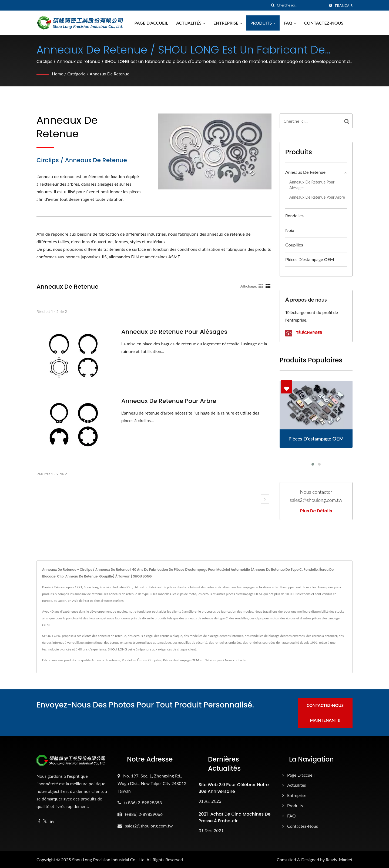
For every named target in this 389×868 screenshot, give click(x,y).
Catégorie (77, 74)
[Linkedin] (52, 821)
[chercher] (273, 5)
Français (344, 6)
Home (58, 74)
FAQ (290, 23)
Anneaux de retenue (110, 74)
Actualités (191, 23)
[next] (265, 499)
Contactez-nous (324, 23)
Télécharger (304, 333)
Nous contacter (236, 660)
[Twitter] (45, 821)
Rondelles (294, 216)
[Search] (301, 5)
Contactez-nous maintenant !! (326, 712)
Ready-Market (339, 859)
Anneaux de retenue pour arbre (169, 401)
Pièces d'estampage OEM (310, 259)
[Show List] (268, 286)
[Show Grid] (261, 286)
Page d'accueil (152, 23)
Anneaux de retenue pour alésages (174, 332)
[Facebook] (39, 821)
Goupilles (294, 245)
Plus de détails (316, 511)
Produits (263, 23)
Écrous (142, 660)
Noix (290, 230)
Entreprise (228, 23)
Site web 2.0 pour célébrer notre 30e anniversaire (234, 787)
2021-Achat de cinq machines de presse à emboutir (234, 817)
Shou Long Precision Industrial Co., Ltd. (109, 859)
